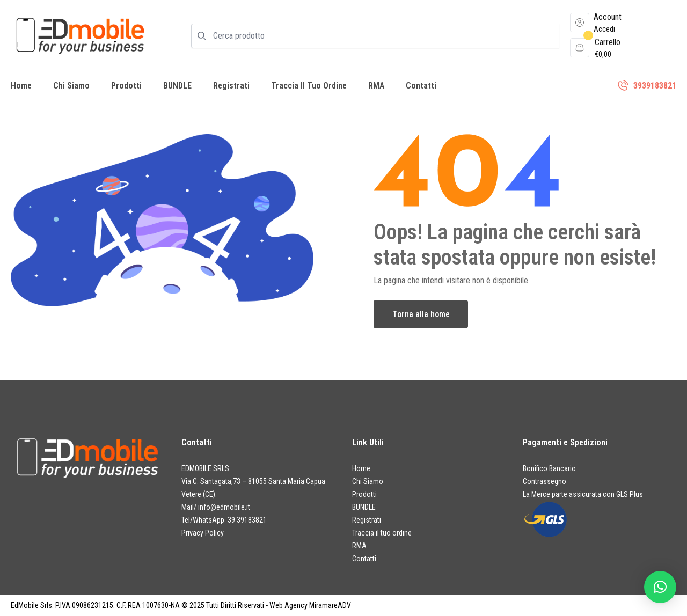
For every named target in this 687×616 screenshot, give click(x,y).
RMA (376, 86)
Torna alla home (421, 314)
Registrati (231, 86)
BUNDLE (177, 86)
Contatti (421, 86)
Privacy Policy (203, 533)
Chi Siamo (71, 86)
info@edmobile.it (224, 507)
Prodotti (126, 86)
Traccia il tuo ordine (309, 86)
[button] (660, 587)
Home (21, 86)
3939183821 (655, 86)
